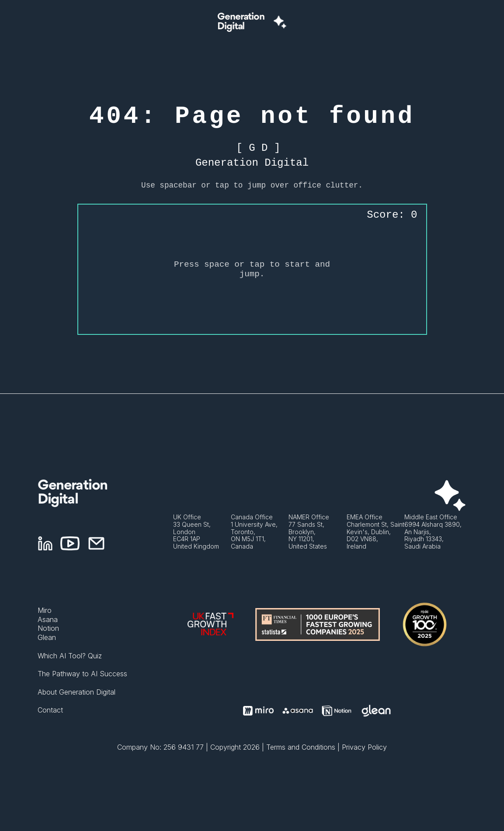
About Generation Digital (76, 692)
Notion (48, 628)
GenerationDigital (241, 22)
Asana (48, 619)
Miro (45, 610)
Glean (47, 637)
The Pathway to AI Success (82, 674)
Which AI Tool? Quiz (70, 656)
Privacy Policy (364, 747)
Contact (50, 710)
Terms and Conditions (301, 747)
